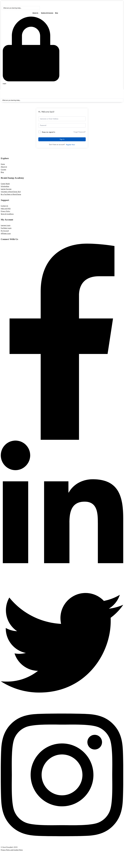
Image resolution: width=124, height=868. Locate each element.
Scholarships (5, 187)
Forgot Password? (80, 132)
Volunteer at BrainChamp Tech (11, 192)
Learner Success (6, 189)
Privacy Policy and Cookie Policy (12, 850)
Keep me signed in (49, 132)
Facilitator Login (6, 228)
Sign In (62, 140)
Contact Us (4, 206)
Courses (3, 170)
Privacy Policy (5, 212)
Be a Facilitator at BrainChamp (11, 195)
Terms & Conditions (7, 214)
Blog (57, 13)
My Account (5, 231)
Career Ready (5, 184)
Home (3, 164)
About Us (35, 13)
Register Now (70, 145)
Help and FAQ (6, 209)
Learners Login (6, 226)
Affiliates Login (6, 234)
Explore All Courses (47, 13)
